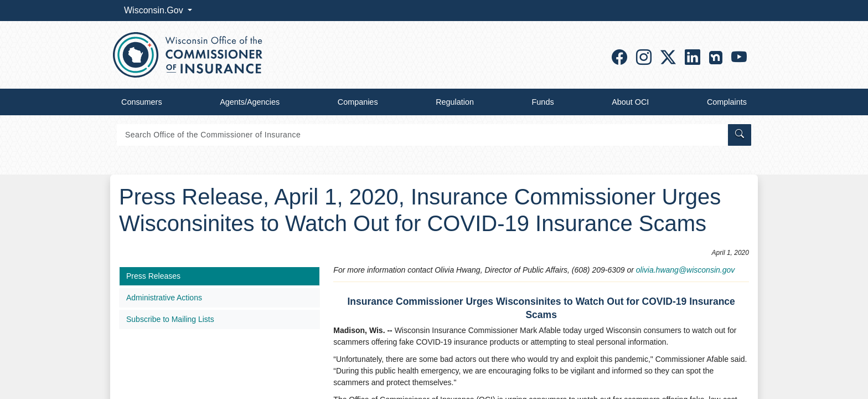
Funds (543, 102)
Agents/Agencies (250, 102)
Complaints (727, 102)
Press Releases (153, 276)
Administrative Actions (164, 298)
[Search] (422, 135)
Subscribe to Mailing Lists (170, 319)
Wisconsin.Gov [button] (155, 10)
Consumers (142, 102)
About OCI (630, 102)
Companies (358, 102)
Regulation (455, 102)
